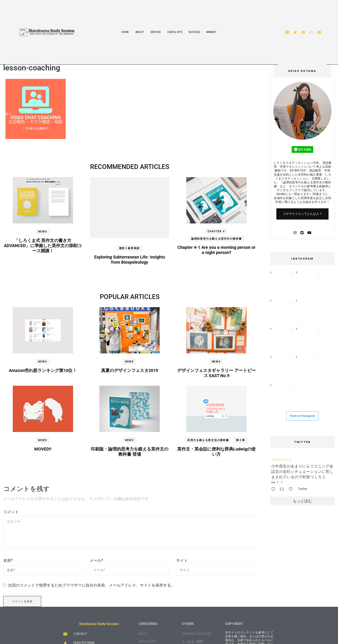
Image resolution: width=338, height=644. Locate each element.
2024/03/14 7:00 (282, 460)
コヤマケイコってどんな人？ (302, 214)
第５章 (240, 440)
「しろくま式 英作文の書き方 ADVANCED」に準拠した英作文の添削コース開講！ (43, 246)
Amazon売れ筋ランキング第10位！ (43, 370)
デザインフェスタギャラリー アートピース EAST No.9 (217, 373)
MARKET (211, 32)
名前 (8, 560)
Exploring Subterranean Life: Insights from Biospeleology (130, 260)
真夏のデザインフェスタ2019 (130, 370)
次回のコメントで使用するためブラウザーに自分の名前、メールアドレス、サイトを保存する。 (91, 585)
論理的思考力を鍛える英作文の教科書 (217, 239)
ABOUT (140, 32)
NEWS (42, 232)
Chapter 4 (216, 231)
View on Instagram (302, 416)
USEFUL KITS (175, 32)
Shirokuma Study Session (99, 624)
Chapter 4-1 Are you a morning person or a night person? (216, 250)
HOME (125, 32)
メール (96, 560)
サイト (182, 560)
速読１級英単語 (129, 248)
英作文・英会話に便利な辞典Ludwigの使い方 (216, 452)
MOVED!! (43, 449)
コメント (11, 512)
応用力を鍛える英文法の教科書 (208, 440)
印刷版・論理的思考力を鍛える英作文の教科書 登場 (130, 452)
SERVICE (156, 32)
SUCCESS (194, 32)
